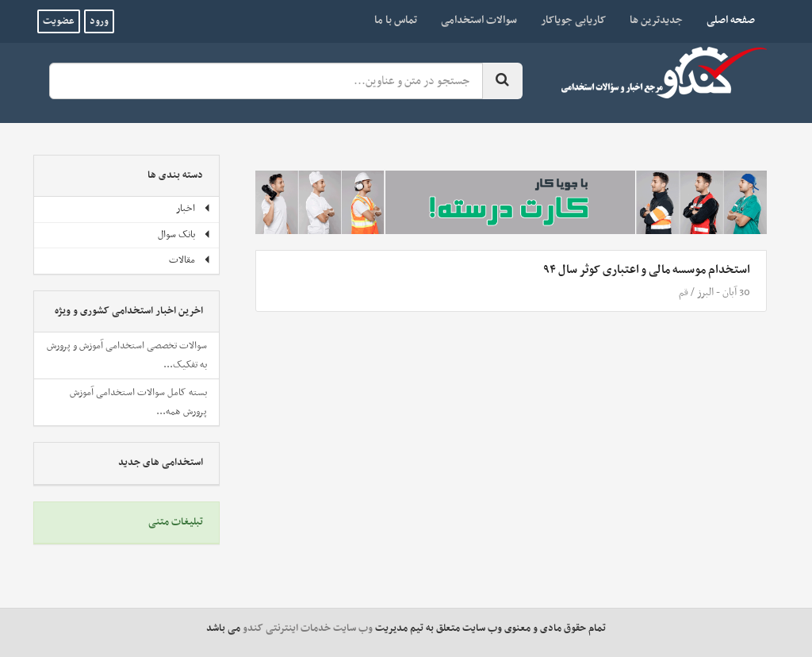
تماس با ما (396, 20)
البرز (705, 292)
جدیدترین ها (656, 20)
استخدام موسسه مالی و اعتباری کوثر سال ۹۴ (647, 270)
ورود (99, 21)
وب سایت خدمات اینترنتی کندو (308, 628)
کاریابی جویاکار (573, 20)
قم (684, 292)
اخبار (193, 209)
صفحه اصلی (725, 20)
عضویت (59, 21)
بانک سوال (184, 235)
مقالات (190, 260)
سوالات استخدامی (479, 20)
